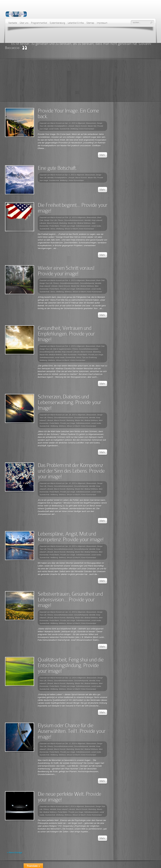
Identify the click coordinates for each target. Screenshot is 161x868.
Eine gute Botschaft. (57, 168)
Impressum (102, 23)
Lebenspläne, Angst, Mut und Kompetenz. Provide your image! (71, 537)
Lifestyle (71, 126)
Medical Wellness (84, 223)
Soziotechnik (65, 129)
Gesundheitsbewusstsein (74, 220)
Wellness (68, 292)
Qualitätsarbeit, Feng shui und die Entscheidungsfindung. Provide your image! (71, 665)
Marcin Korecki (56, 123)
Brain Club (100, 280)
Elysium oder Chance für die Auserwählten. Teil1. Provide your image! (72, 731)
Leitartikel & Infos (76, 23)
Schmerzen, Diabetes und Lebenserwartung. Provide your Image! (69, 402)
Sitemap (90, 23)
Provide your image (68, 226)
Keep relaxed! (97, 220)
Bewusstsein (91, 123)
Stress (53, 229)
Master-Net (92, 126)
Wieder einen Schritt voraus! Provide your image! (66, 271)
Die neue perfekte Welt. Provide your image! (69, 797)
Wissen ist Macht (71, 229)
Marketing (63, 223)
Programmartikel (39, 23)
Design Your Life (51, 220)
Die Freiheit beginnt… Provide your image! (73, 208)
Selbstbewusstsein (83, 226)
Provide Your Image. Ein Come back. (68, 114)
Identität (51, 126)
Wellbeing (74, 129)
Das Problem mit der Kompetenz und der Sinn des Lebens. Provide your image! (71, 471)
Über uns (24, 23)
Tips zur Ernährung (89, 357)
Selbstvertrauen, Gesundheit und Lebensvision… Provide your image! (70, 600)
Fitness (60, 220)
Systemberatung (57, 23)
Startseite (13, 23)
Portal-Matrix (54, 226)
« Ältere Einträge (15, 853)
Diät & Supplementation (62, 349)
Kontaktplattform (61, 126)
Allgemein (81, 123)
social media (54, 129)
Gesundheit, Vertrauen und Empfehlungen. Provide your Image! (66, 334)
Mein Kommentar (70, 355)
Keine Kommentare (87, 129)
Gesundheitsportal (87, 283)
